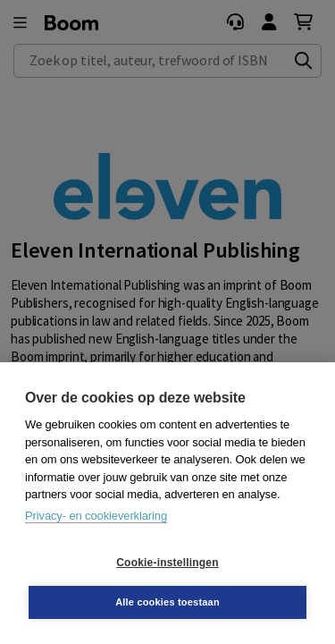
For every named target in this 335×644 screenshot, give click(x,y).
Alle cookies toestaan (167, 602)
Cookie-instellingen (167, 563)
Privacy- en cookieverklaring (96, 516)
